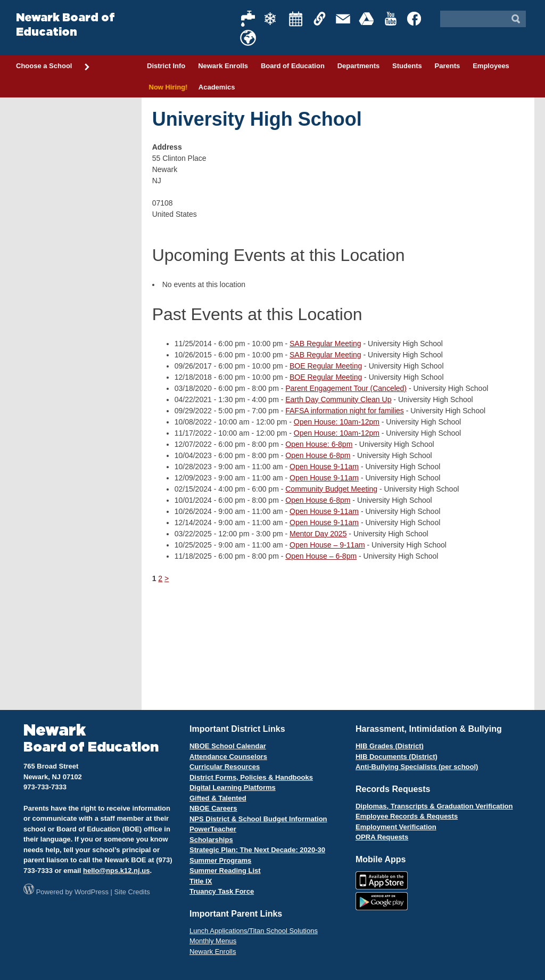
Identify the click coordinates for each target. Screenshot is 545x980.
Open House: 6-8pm (319, 444)
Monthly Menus (213, 941)
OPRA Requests (382, 837)
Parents (448, 66)
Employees (491, 66)
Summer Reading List (225, 871)
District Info (166, 66)
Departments (358, 66)
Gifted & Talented (218, 798)
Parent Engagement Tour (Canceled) (346, 388)
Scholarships (211, 840)
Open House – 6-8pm (321, 556)
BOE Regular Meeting (326, 366)
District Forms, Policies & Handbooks (251, 777)
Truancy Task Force (222, 891)
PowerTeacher (213, 829)
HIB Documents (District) (397, 757)
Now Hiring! (166, 87)
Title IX (201, 881)
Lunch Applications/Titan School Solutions (254, 931)
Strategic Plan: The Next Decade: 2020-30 (257, 850)
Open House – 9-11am (327, 545)
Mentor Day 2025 (318, 534)
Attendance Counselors (228, 757)
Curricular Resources (225, 767)
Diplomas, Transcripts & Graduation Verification (434, 806)
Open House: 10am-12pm (337, 422)
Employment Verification (396, 827)
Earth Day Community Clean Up (338, 399)
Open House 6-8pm (318, 455)
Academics (217, 87)
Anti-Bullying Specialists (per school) (417, 767)
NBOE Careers (213, 808)
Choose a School (53, 67)
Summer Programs (220, 860)
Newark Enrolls (223, 66)
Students (407, 66)
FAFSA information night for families (345, 411)
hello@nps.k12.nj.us (116, 871)
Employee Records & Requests (407, 816)
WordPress (92, 892)
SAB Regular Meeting (325, 344)
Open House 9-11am (324, 467)
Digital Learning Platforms (233, 787)
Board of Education (293, 66)
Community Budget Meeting (331, 489)
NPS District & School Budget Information (258, 819)
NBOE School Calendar (228, 746)
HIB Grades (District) (390, 746)
